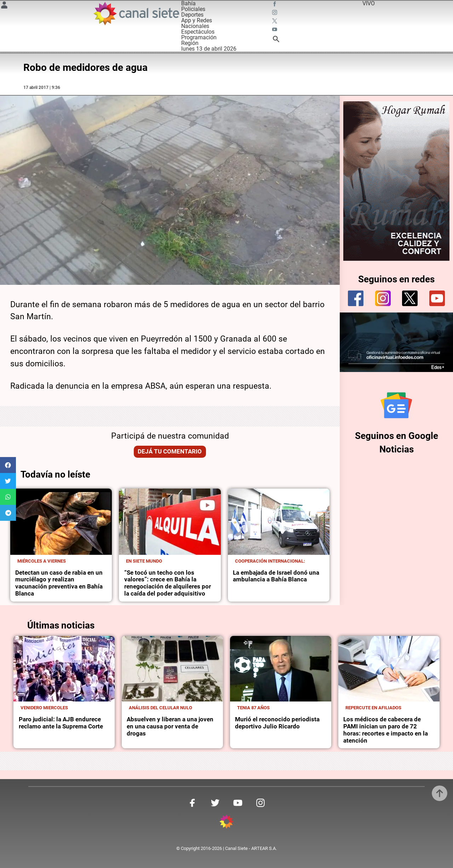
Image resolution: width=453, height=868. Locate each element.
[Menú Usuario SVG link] (4, 6)
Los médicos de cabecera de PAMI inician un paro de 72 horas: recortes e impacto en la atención (386, 730)
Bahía (188, 3)
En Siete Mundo (144, 561)
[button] (8, 465)
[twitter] (410, 298)
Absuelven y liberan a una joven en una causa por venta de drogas (170, 726)
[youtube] (437, 298)
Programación (199, 37)
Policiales (193, 9)
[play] (207, 505)
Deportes (192, 15)
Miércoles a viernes (42, 561)
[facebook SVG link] (275, 5)
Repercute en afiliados (373, 708)
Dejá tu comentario (170, 452)
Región (190, 43)
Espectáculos (198, 32)
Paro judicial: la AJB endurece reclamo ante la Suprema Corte (61, 723)
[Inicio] (136, 13)
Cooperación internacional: (270, 561)
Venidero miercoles (44, 708)
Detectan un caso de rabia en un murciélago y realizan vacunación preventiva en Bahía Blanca (59, 583)
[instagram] (383, 298)
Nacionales (195, 26)
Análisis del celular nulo (160, 708)
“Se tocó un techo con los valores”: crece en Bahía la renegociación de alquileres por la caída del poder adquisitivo (168, 583)
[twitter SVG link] (275, 22)
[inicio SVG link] (226, 823)
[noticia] (61, 522)
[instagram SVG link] (275, 13)
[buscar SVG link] (276, 40)
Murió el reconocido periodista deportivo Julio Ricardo (277, 723)
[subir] (440, 793)
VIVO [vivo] (369, 3)
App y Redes (197, 20)
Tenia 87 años (253, 708)
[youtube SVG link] (275, 30)
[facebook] (356, 298)
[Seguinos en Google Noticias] (396, 405)
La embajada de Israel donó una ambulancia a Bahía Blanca (276, 576)
